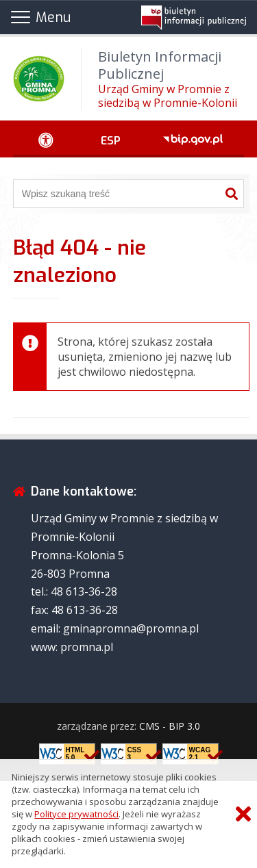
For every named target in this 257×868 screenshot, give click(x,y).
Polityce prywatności (76, 814)
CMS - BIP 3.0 (170, 726)
